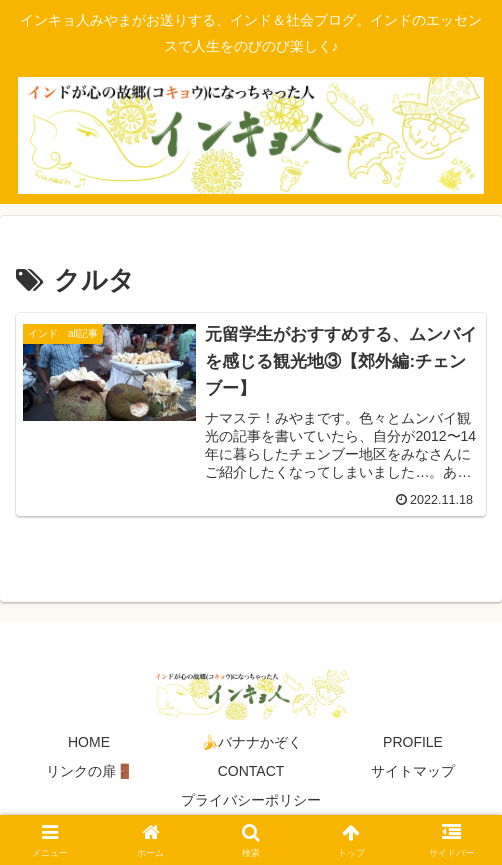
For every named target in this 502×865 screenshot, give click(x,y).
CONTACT (251, 771)
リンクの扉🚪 (89, 771)
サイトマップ (413, 771)
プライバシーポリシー (251, 800)
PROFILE (413, 742)
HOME (89, 742)
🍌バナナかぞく (251, 742)
